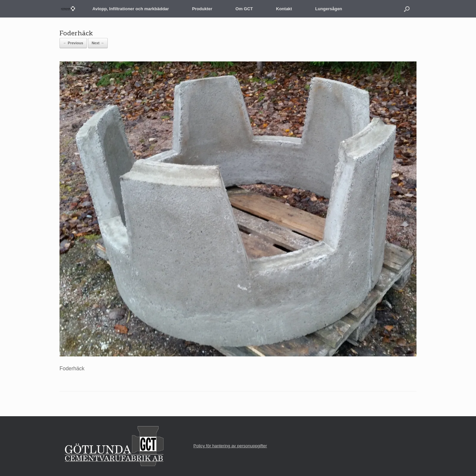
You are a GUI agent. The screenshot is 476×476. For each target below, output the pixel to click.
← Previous (73, 43)
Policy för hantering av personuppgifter (230, 446)
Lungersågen (329, 9)
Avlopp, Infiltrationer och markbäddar (131, 9)
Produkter (202, 9)
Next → (98, 43)
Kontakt (284, 9)
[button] (407, 9)
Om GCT (244, 9)
